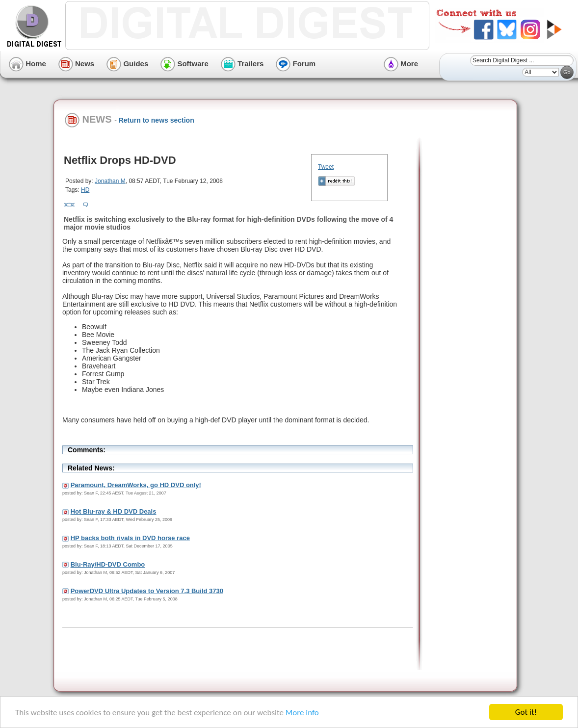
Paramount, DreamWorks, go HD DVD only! (136, 485)
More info (302, 713)
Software (184, 64)
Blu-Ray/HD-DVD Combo (108, 564)
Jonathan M (110, 181)
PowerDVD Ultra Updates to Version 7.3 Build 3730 (147, 591)
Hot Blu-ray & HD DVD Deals (114, 511)
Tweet (326, 167)
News (76, 64)
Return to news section (157, 120)
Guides (127, 64)
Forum (296, 64)
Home (27, 64)
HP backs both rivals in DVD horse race (130, 538)
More (401, 64)
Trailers (242, 64)
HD (85, 190)
